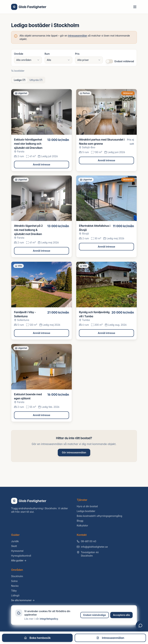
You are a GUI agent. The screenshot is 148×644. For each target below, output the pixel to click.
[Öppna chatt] (140, 625)
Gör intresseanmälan (74, 452)
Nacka (15, 586)
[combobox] (28, 60)
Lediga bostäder (86, 511)
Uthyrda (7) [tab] (36, 80)
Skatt (14, 546)
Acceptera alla (121, 615)
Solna (14, 581)
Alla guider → (19, 560)
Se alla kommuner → (23, 600)
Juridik (15, 541)
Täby (14, 591)
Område (19, 54)
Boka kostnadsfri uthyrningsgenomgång (99, 516)
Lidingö (15, 595)
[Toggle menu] (135, 7)
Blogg (80, 521)
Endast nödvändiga (95, 615)
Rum (47, 54)
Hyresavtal (17, 551)
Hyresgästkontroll (21, 556)
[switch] (109, 61)
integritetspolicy (49, 619)
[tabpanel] (74, 255)
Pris (77, 54)
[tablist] (28, 80)
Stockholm (17, 576)
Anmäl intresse (42, 164)
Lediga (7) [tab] (20, 80)
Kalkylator (82, 525)
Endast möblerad (124, 61)
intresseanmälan (78, 36)
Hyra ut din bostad (87, 506)
